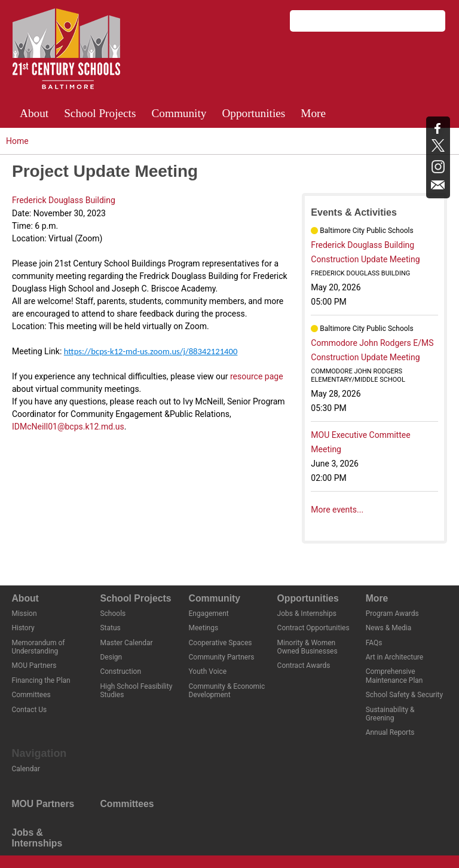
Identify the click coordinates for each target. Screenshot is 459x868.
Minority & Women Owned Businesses (307, 647)
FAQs (374, 643)
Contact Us (29, 710)
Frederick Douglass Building (64, 200)
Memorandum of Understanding (38, 647)
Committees (31, 695)
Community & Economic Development (227, 691)
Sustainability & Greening (390, 714)
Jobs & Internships (307, 614)
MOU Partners (34, 665)
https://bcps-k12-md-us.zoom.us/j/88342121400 (151, 351)
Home (17, 141)
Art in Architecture (395, 657)
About (34, 113)
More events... (337, 510)
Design (111, 657)
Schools (113, 614)
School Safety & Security (404, 695)
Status (110, 628)
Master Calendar (126, 643)
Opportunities (253, 113)
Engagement (209, 614)
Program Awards (392, 614)
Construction (120, 671)
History (23, 628)
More (313, 113)
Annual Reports (390, 732)
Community (179, 113)
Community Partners (222, 657)
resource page (257, 376)
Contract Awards (304, 665)
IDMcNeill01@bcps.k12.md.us (68, 427)
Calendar (26, 769)
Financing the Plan (41, 680)
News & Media (389, 628)
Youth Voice (208, 671)
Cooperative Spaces (221, 643)
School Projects (100, 113)
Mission (24, 614)
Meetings (204, 628)
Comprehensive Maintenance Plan (394, 676)
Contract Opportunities (313, 628)
